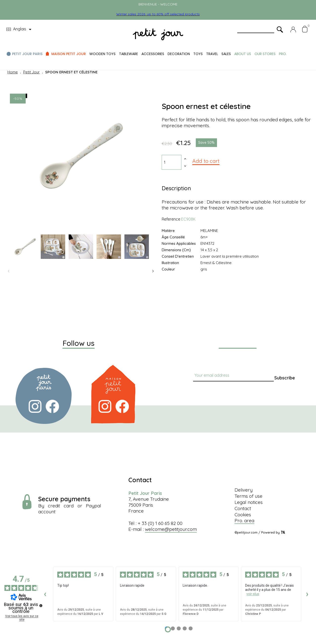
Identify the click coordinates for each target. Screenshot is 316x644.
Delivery (244, 490)
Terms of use (248, 496)
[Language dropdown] (20, 29)
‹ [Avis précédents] (45, 594)
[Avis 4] (185, 628)
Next (153, 271)
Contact (243, 508)
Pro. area (244, 520)
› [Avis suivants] (307, 594)
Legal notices (249, 502)
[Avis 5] (191, 628)
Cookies (243, 515)
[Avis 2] (173, 628)
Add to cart (206, 161)
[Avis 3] (179, 628)
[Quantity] (172, 162)
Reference (171, 219)
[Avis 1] (168, 629)
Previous (9, 271)
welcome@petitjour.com (171, 529)
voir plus (253, 594)
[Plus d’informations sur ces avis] (40, 605)
